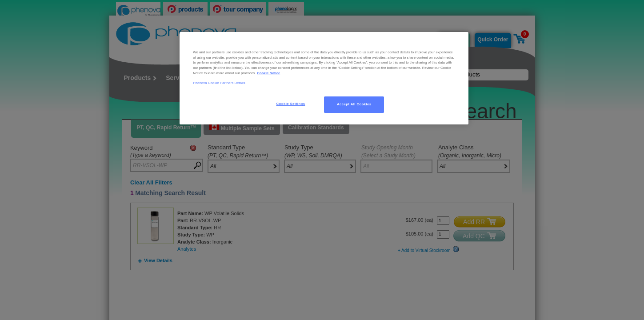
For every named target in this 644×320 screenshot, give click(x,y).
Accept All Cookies (354, 104)
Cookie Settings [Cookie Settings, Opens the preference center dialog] (291, 104)
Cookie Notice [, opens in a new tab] (268, 73)
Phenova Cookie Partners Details (219, 83)
